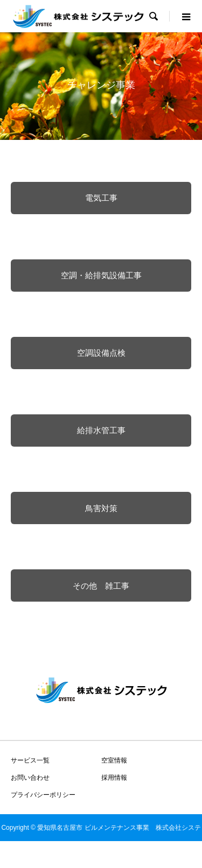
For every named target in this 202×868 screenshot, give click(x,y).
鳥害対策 (101, 508)
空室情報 (114, 760)
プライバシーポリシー (43, 795)
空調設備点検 (101, 353)
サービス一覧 (30, 760)
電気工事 (101, 198)
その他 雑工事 (101, 586)
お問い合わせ (30, 778)
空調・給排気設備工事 (101, 275)
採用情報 (114, 778)
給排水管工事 (101, 430)
